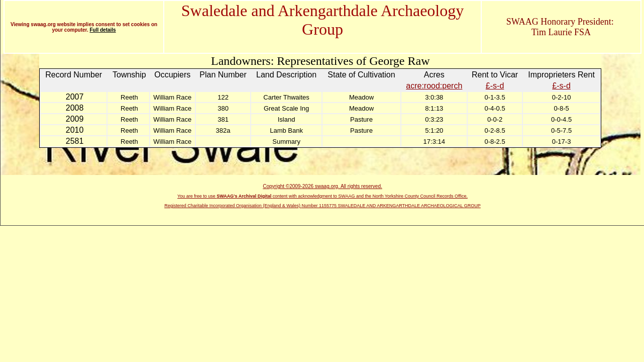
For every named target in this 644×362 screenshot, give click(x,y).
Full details (102, 30)
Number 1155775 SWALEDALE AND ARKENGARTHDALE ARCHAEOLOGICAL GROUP (391, 206)
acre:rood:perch (434, 86)
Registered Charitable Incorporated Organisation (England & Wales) (233, 206)
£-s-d (495, 86)
